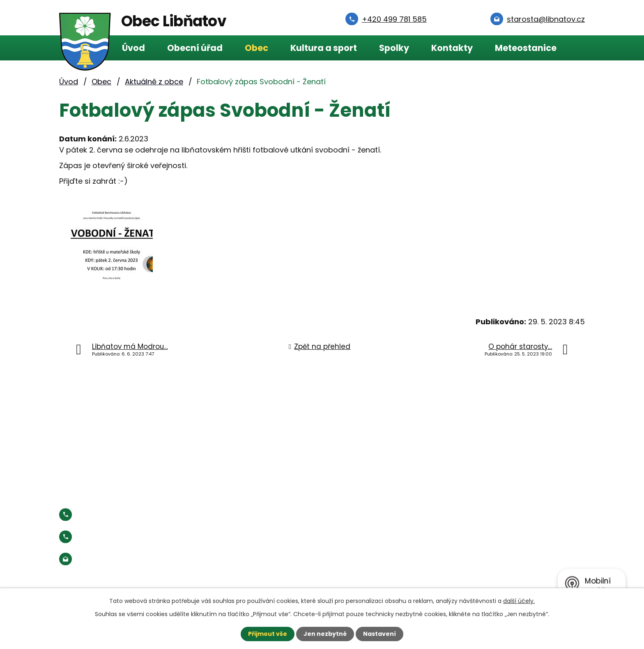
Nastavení (379, 634)
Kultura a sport (324, 48)
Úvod (133, 48)
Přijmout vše (268, 634)
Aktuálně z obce (154, 82)
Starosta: (127, 537)
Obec (256, 48)
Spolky (394, 48)
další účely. (519, 601)
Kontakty (452, 48)
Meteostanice (526, 48)
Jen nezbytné (325, 634)
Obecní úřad (195, 48)
